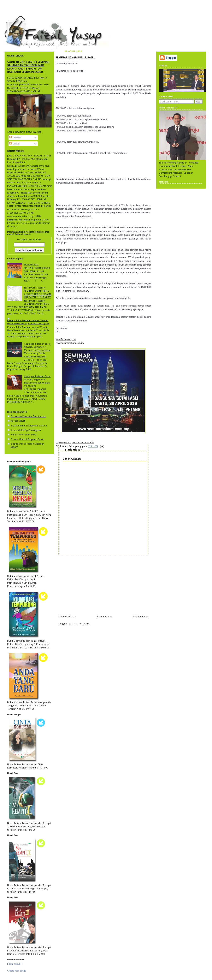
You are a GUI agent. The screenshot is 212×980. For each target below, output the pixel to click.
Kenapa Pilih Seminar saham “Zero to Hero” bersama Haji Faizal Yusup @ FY (28, 322)
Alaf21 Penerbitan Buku (23, 435)
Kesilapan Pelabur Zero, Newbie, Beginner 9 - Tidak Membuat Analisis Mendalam (37, 381)
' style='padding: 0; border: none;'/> (75, 442)
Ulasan (14, 144)
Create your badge (17, 971)
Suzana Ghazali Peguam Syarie (27, 439)
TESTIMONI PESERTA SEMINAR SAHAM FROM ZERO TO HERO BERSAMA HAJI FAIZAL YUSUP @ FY (38, 292)
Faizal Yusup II (15, 964)
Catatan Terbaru (67, 616)
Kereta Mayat (18, 421)
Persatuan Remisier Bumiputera (28, 416)
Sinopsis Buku (32, 264)
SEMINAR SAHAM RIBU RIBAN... (76, 57)
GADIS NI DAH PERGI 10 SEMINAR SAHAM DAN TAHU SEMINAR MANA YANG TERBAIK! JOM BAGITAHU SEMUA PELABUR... (28, 67)
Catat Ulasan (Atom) (79, 623)
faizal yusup (14, 18)
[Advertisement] (103, 584)
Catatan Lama (141, 616)
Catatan (15, 137)
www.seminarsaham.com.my (70, 343)
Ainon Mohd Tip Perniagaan (26, 430)
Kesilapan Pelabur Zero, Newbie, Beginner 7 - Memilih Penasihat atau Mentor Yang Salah (37, 348)
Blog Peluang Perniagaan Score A (29, 425)
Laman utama (105, 616)
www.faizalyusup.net (66, 339)
